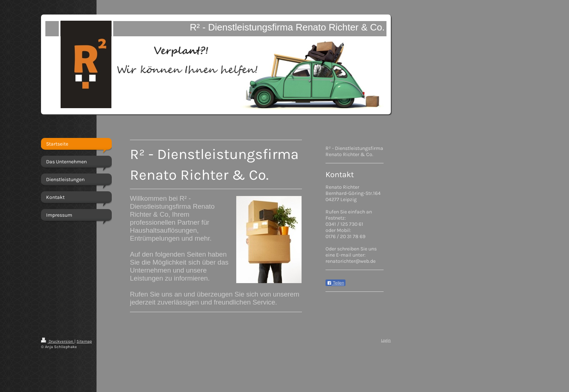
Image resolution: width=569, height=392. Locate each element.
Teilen (335, 283)
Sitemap (84, 341)
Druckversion (58, 341)
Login (386, 340)
